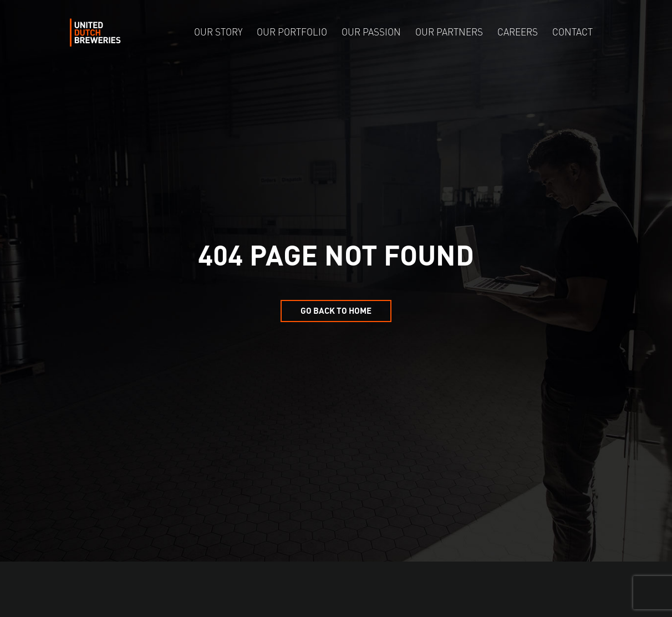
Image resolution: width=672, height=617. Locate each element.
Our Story (218, 33)
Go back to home (336, 310)
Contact (572, 33)
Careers (518, 33)
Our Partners (449, 33)
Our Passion (371, 33)
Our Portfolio (292, 33)
